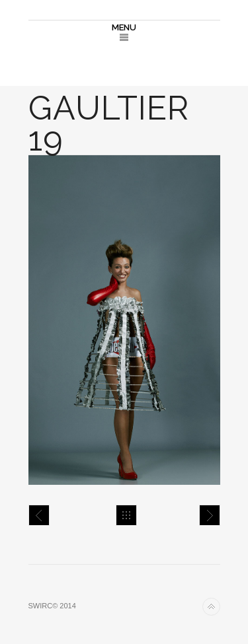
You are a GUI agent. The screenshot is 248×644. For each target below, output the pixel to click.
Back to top (211, 607)
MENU (124, 27)
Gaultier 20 (210, 515)
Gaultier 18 (39, 515)
